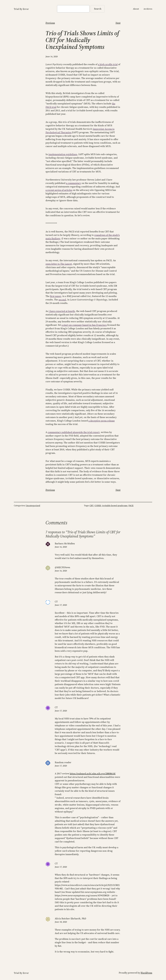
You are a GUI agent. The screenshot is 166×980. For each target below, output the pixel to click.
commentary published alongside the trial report (74, 432)
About (136, 9)
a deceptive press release (102, 421)
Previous (50, 23)
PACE (131, 506)
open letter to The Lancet (59, 264)
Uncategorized (33, 506)
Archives (148, 9)
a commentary (73, 183)
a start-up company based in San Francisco (84, 325)
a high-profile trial (108, 64)
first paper (56, 296)
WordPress (146, 973)
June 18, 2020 (61, 922)
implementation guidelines (63, 154)
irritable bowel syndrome (115, 506)
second (62, 300)
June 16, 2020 (61, 547)
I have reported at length (62, 311)
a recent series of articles (59, 190)
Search (98, 9)
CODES (98, 506)
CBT (91, 506)
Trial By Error (21, 9)
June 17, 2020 (61, 605)
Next (118, 23)
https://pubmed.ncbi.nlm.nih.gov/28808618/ (93, 774)
